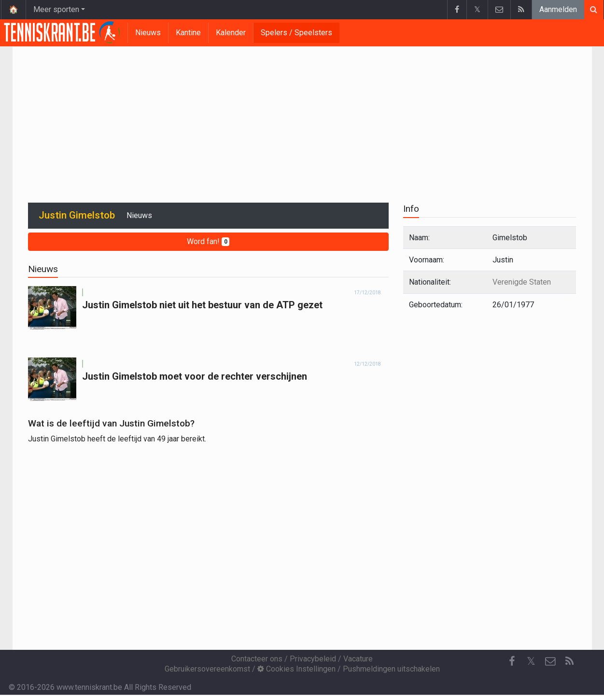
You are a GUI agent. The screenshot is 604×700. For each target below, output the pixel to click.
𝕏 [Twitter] (531, 661)
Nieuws (148, 33)
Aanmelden (558, 9)
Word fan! (208, 241)
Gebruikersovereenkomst (207, 669)
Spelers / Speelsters (296, 33)
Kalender (231, 33)
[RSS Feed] (570, 661)
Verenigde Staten (522, 282)
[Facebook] (512, 661)
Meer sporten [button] (56, 9)
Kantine (188, 33)
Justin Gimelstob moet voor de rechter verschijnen (195, 376)
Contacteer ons (257, 659)
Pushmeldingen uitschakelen (391, 669)
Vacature (358, 659)
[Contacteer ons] (550, 661)
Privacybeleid (313, 659)
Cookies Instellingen (296, 669)
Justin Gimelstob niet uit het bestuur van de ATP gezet (202, 305)
